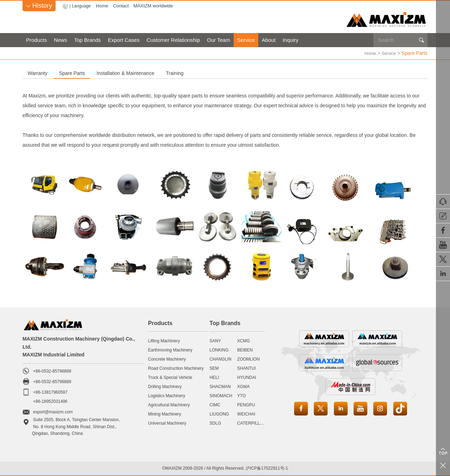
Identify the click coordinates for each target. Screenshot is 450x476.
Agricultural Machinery (169, 405)
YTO (241, 395)
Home (104, 6)
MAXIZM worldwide (155, 6)
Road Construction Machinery (176, 368)
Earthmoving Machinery (170, 350)
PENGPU (246, 405)
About (269, 40)
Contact (123, 6)
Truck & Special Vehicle (170, 377)
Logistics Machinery (167, 395)
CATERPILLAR (251, 423)
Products (36, 40)
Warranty (53, 73)
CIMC (215, 405)
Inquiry (290, 40)
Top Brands (88, 40)
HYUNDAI (247, 377)
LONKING (219, 350)
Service (246, 40)
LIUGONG (219, 414)
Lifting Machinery (164, 341)
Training (281, 73)
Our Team (218, 40)
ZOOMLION (248, 359)
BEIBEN (245, 350)
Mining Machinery (165, 414)
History (39, 6)
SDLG (216, 423)
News (61, 40)
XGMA (243, 386)
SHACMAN (220, 386)
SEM (214, 368)
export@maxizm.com (53, 412)
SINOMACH (221, 395)
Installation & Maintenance (201, 73)
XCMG (243, 341)
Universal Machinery (167, 423)
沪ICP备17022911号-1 (267, 468)
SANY (216, 341)
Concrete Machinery (167, 359)
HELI (214, 377)
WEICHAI (246, 414)
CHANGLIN (221, 359)
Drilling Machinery (165, 386)
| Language (81, 6)
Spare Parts (118, 73)
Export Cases (124, 40)
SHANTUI (246, 368)
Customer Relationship (173, 40)
